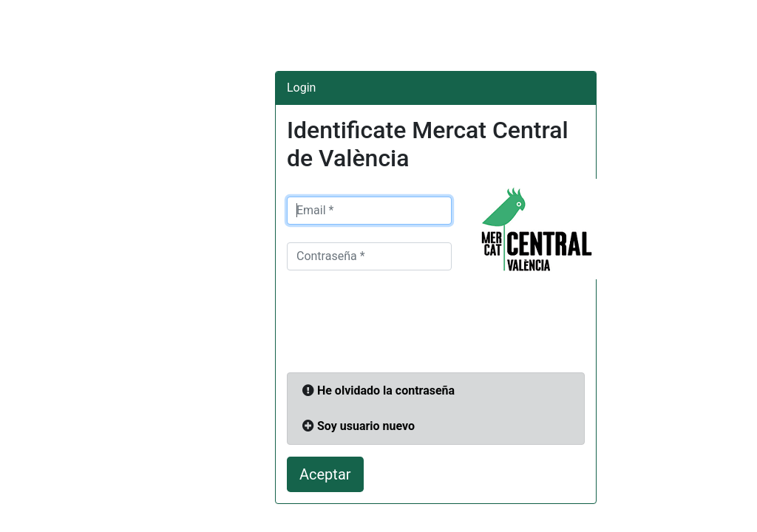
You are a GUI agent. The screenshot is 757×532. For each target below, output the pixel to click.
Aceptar (325, 474)
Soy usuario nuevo (366, 426)
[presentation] (399, 326)
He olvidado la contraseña (386, 391)
